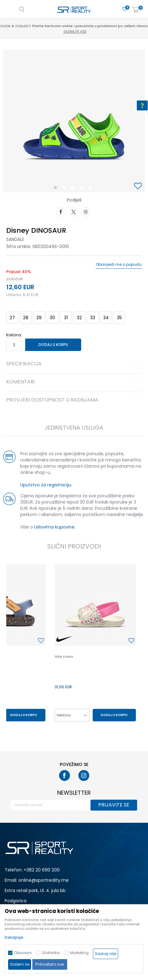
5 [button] (92, 189)
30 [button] (52, 318)
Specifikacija (74, 364)
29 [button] (39, 318)
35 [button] (119, 318)
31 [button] (66, 318)
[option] (74, 121)
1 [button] (57, 189)
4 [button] (83, 189)
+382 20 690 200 (42, 870)
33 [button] (93, 318)
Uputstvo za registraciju (46, 485)
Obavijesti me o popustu (119, 265)
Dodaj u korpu (53, 345)
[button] (139, 186)
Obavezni (23, 953)
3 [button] (74, 189)
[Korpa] (136, 10)
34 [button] (106, 318)
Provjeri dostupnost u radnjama (74, 400)
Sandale (15, 239)
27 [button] (12, 318)
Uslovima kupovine (54, 527)
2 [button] (65, 189)
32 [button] (79, 318)
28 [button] (26, 318)
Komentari (74, 382)
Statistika (51, 953)
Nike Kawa (64, 656)
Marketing (79, 953)
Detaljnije (14, 937)
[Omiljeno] (125, 9)
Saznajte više (75, 32)
